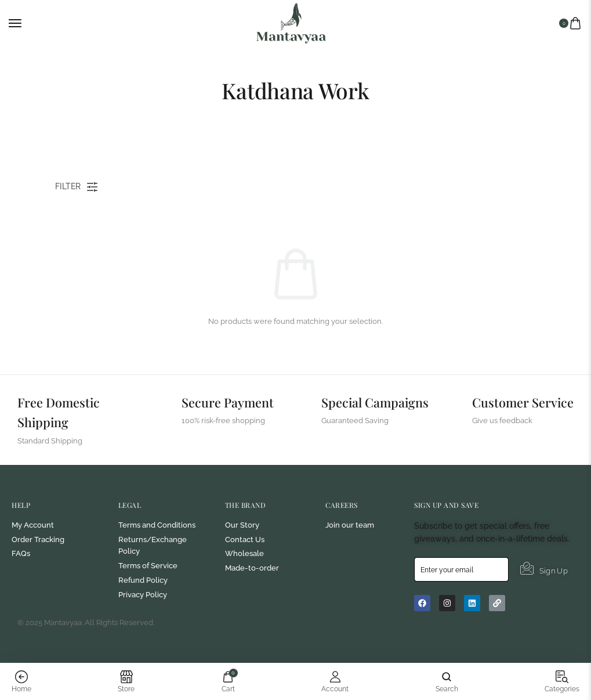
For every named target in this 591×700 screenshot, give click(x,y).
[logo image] (291, 22)
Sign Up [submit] (544, 624)
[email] (461, 625)
